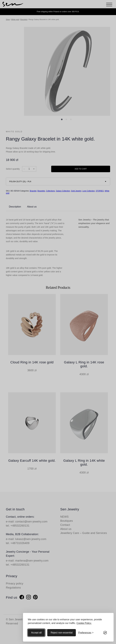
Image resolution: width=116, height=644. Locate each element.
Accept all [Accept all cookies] (36, 633)
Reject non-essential (62, 633)
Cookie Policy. (84, 623)
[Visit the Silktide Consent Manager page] (105, 633)
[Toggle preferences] (86, 633)
